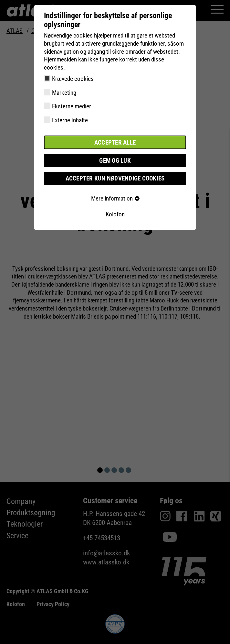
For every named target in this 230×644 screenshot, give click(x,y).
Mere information (115, 198)
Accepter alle (115, 142)
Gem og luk (115, 160)
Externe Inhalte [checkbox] (70, 120)
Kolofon (115, 214)
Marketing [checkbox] (64, 93)
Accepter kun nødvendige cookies (115, 178)
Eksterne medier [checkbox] (72, 106)
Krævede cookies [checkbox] (73, 79)
